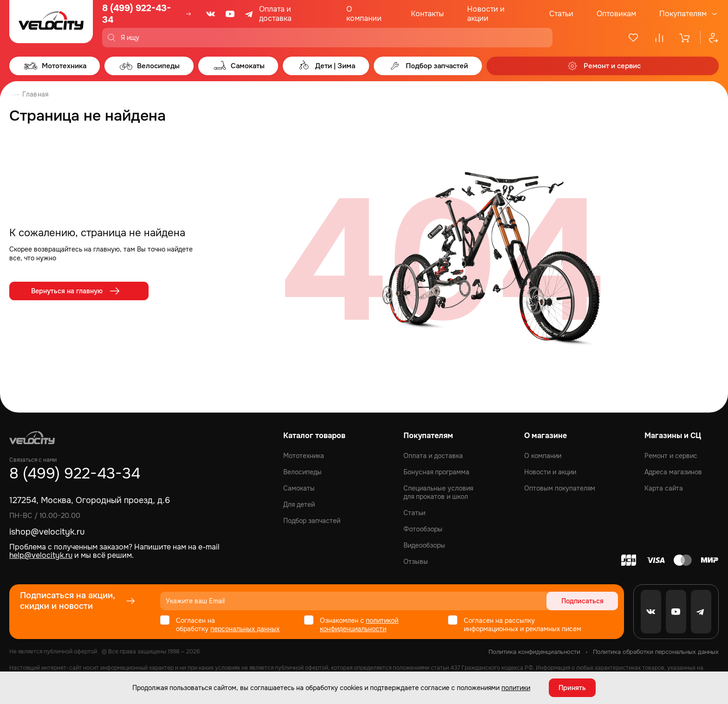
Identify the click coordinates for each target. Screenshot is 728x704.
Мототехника (304, 456)
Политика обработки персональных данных (656, 652)
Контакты (427, 14)
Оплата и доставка (275, 14)
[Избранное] (633, 38)
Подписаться (582, 601)
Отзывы (416, 562)
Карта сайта (664, 488)
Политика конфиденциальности (534, 652)
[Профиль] (709, 38)
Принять (572, 688)
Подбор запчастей (312, 521)
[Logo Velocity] (51, 24)
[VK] (211, 14)
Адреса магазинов (673, 472)
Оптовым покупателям (560, 488)
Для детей (299, 504)
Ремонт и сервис (671, 456)
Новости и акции (486, 14)
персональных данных (245, 629)
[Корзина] (685, 38)
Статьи (561, 14)
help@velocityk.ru (41, 555)
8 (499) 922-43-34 (136, 14)
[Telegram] (250, 14)
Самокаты (299, 488)
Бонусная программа (436, 472)
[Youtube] (230, 14)
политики (516, 688)
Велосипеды (302, 472)
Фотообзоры (423, 529)
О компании (364, 14)
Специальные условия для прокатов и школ (438, 492)
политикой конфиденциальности (359, 625)
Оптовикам (616, 14)
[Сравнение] (659, 38)
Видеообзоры (424, 545)
